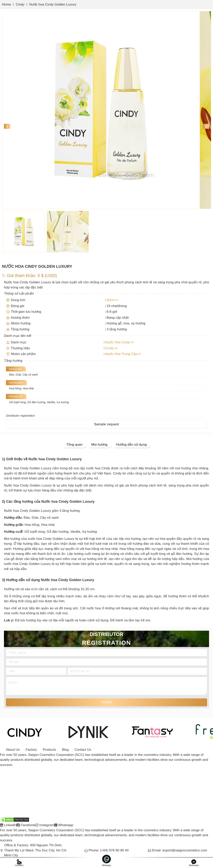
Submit (106, 702)
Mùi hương (99, 445)
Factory (31, 750)
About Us (13, 750)
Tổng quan (74, 445)
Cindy (20, 4)
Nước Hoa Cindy (118, 342)
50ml (110, 300)
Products (49, 750)
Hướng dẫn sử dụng (131, 445)
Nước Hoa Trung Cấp (121, 354)
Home (6, 4)
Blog (65, 750)
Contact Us (83, 750)
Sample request (106, 424)
